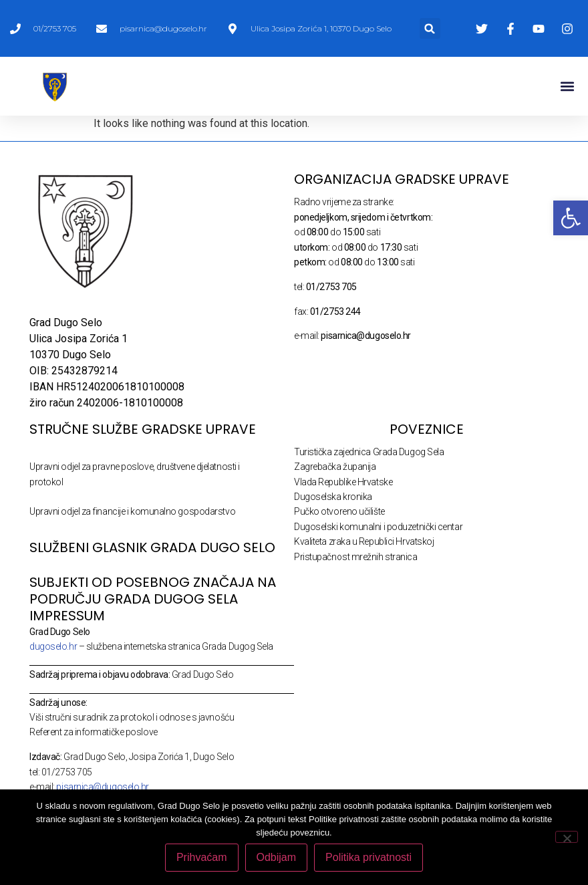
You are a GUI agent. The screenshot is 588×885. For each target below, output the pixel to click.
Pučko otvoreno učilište (339, 511)
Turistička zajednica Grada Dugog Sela (369, 452)
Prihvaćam (202, 857)
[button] (430, 28)
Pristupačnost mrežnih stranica (356, 557)
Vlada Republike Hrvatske (343, 482)
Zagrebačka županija (335, 467)
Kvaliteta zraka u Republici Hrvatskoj (364, 541)
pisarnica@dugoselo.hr (103, 787)
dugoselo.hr (53, 646)
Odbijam (277, 857)
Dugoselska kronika (333, 497)
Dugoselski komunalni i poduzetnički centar (378, 527)
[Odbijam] (567, 837)
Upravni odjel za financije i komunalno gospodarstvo (132, 511)
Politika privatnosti (369, 857)
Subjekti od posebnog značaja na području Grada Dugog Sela (153, 591)
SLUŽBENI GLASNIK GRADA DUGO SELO (152, 547)
